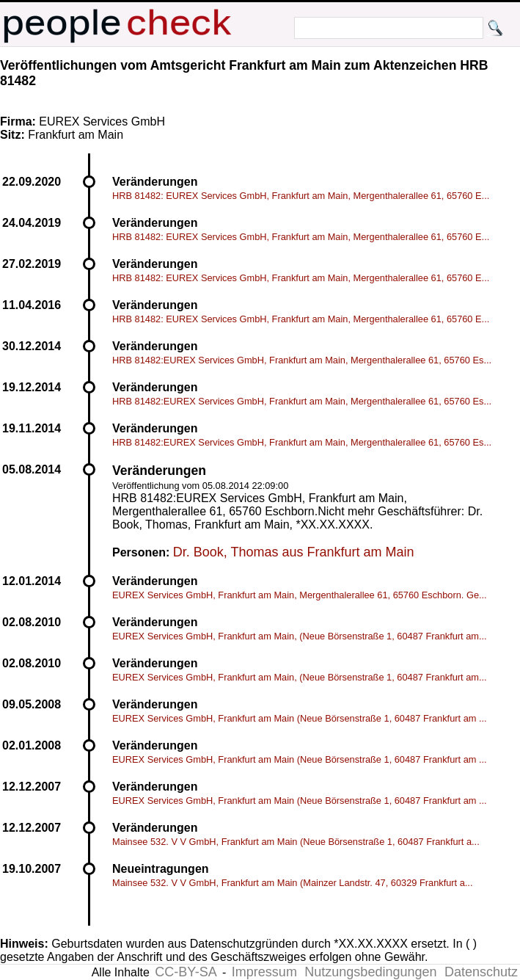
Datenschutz (481, 972)
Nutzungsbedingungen (370, 972)
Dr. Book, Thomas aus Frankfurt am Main (294, 552)
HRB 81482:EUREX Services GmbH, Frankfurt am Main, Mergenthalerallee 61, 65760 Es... (302, 360)
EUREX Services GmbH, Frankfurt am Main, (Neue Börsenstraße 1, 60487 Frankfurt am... (300, 636)
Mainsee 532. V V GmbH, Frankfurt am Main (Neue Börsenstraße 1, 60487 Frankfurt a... (296, 842)
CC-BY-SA (186, 972)
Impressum (264, 972)
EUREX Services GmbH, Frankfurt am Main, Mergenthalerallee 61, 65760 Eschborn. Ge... (300, 595)
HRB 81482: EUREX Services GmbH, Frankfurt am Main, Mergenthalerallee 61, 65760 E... (301, 196)
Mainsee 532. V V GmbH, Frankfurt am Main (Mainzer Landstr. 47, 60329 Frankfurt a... (292, 883)
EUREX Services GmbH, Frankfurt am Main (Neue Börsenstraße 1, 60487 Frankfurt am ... (300, 718)
